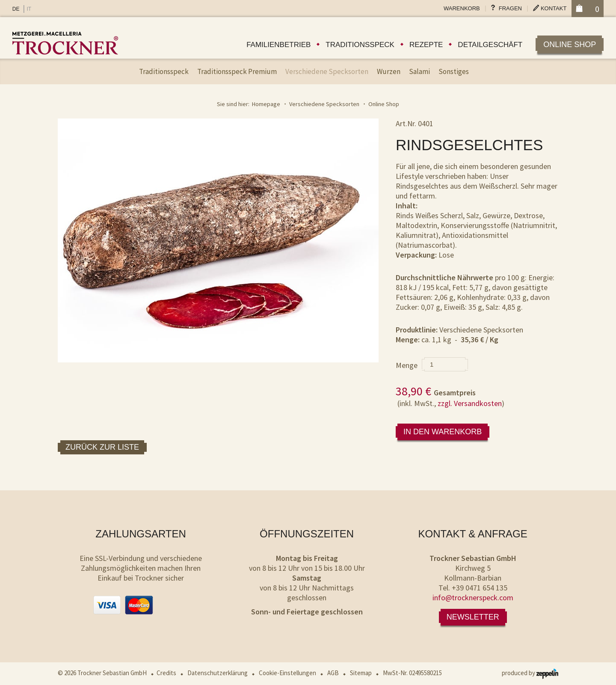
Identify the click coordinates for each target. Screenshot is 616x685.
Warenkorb (462, 8)
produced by (530, 673)
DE (16, 9)
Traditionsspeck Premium (237, 71)
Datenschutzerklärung (218, 673)
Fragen (510, 8)
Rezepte (426, 45)
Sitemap (361, 673)
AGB (333, 673)
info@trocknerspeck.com (473, 598)
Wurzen (389, 71)
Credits (166, 673)
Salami (419, 71)
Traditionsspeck (360, 45)
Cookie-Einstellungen (287, 673)
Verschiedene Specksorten (327, 71)
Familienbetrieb (278, 45)
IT (29, 9)
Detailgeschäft (490, 45)
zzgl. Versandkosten (470, 403)
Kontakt (554, 8)
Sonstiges (454, 71)
